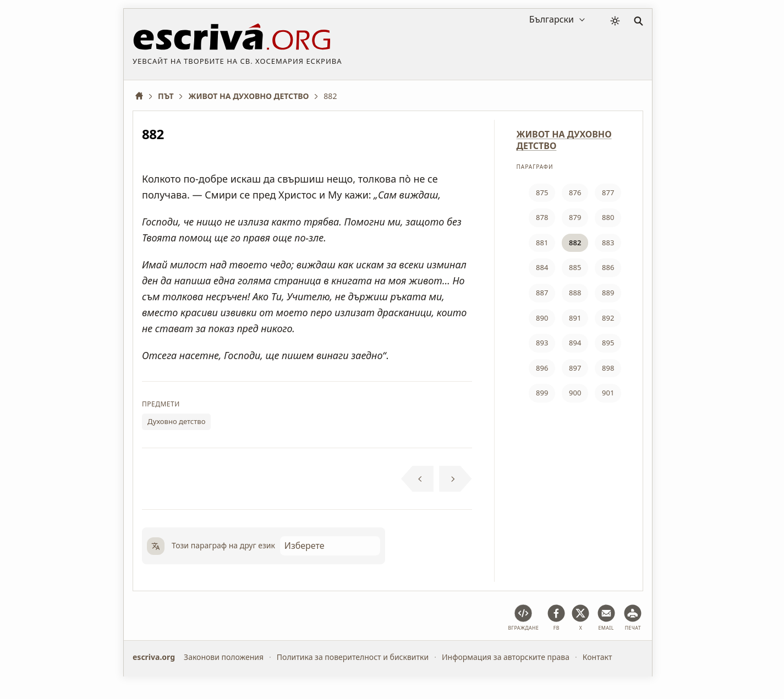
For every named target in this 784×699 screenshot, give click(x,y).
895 (608, 343)
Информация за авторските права (506, 657)
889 (608, 293)
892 (608, 318)
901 (608, 393)
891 (575, 318)
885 (575, 267)
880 (608, 217)
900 (575, 393)
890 (542, 318)
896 (542, 368)
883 (608, 243)
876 (575, 192)
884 (542, 267)
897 (575, 368)
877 (608, 192)
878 (542, 217)
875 (542, 192)
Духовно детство (176, 421)
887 (542, 293)
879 (575, 217)
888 (575, 293)
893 (542, 343)
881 (542, 243)
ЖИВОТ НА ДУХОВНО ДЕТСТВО (564, 140)
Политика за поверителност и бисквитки (353, 657)
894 (575, 343)
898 (608, 368)
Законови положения (224, 657)
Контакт (597, 657)
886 (608, 267)
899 (542, 393)
